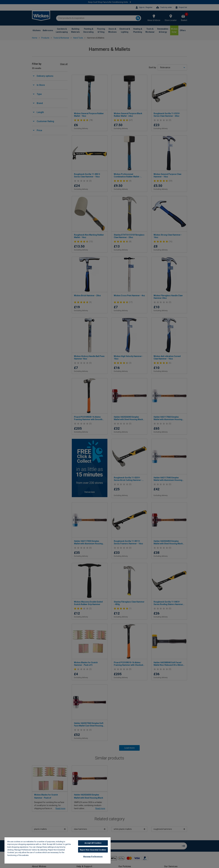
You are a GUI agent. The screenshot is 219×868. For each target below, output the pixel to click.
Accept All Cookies (93, 843)
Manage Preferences (93, 856)
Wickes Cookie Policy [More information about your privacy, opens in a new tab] (39, 855)
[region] (58, 850)
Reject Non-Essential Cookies (93, 850)
